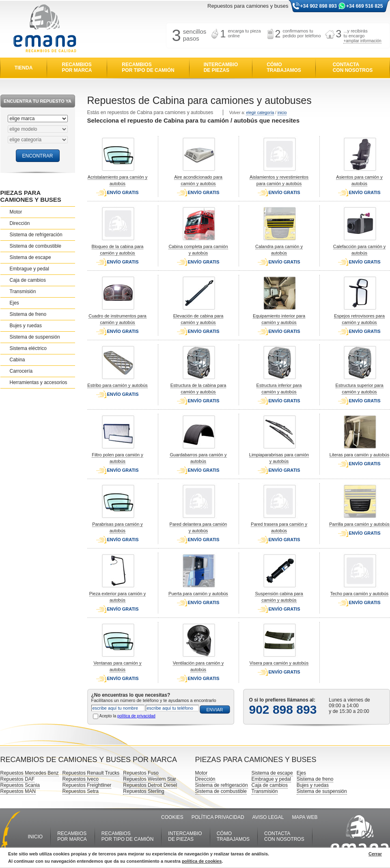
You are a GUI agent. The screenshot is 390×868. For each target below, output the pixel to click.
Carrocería (21, 371)
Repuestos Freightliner (87, 785)
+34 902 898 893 (319, 6)
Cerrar (375, 854)
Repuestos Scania (20, 785)
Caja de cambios (28, 280)
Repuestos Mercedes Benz (30, 773)
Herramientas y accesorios (39, 382)
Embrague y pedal (29, 269)
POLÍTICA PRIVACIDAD (218, 817)
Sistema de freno (28, 314)
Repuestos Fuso (141, 773)
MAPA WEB (305, 817)
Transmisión (23, 291)
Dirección (20, 223)
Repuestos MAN (18, 791)
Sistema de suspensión (35, 337)
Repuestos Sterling (143, 791)
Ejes (14, 303)
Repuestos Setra (81, 791)
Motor (16, 212)
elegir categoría (260, 113)
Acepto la (127, 716)
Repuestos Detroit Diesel (150, 785)
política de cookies (202, 861)
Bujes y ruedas (26, 326)
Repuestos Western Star (150, 779)
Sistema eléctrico (28, 348)
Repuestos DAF (18, 779)
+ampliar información (362, 41)
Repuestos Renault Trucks (91, 773)
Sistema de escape (30, 257)
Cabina (17, 360)
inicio (282, 113)
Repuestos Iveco (81, 779)
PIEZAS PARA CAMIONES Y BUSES (31, 196)
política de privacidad (136, 716)
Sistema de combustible (36, 246)
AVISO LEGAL (268, 817)
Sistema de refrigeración (36, 235)
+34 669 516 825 (364, 6)
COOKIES (172, 817)
